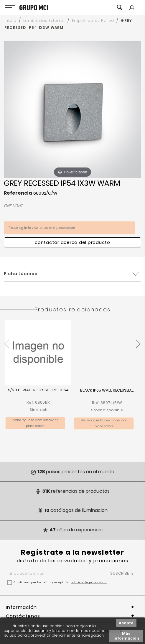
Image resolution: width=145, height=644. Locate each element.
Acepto (126, 623)
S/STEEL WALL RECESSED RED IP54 (38, 390)
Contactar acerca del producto (72, 242)
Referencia (18, 193)
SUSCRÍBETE (122, 573)
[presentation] (7, 341)
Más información (126, 636)
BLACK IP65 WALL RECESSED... (107, 391)
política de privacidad (89, 582)
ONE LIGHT (13, 206)
